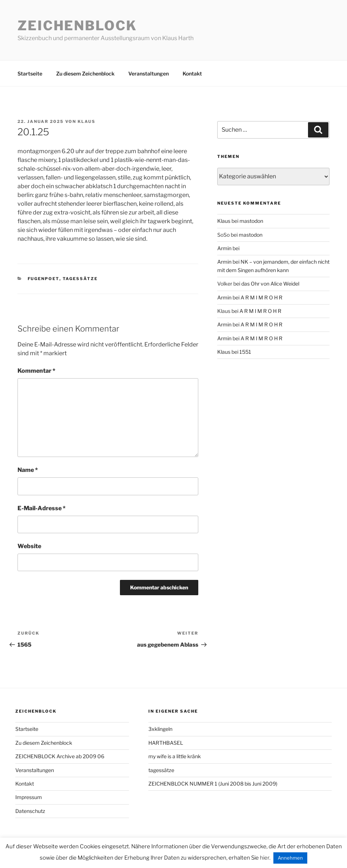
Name (28, 470)
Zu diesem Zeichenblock (85, 73)
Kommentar (36, 371)
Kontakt (192, 73)
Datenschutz (30, 811)
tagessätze (80, 279)
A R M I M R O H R (262, 297)
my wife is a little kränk (175, 756)
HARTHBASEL (166, 743)
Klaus (87, 121)
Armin (224, 248)
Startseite (30, 73)
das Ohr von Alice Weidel (270, 284)
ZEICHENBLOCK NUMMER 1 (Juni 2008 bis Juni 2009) (213, 784)
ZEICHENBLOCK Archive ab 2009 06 (60, 756)
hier (265, 858)
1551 (245, 352)
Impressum (29, 797)
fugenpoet (44, 279)
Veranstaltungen (149, 73)
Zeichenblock (77, 26)
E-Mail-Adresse (42, 508)
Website (29, 546)
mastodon (251, 221)
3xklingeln (160, 729)
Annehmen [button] (290, 858)
